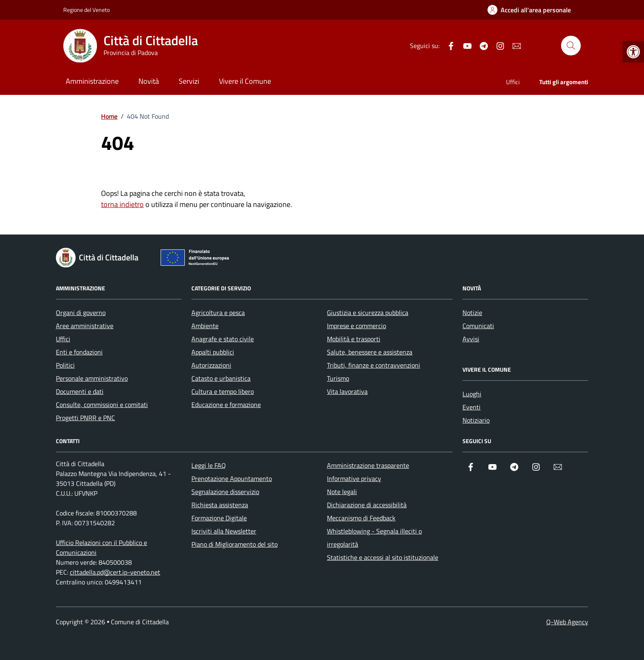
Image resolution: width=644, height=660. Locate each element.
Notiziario (476, 420)
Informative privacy (354, 478)
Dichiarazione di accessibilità (367, 505)
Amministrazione (92, 81)
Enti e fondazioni (79, 352)
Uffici (513, 82)
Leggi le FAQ (209, 465)
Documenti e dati (80, 391)
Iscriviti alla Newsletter (224, 531)
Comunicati (478, 326)
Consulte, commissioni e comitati (102, 405)
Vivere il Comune (245, 81)
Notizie (472, 313)
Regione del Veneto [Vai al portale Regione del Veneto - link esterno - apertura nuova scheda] (86, 10)
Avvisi (471, 339)
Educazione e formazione (226, 405)
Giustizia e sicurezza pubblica (368, 313)
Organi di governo (81, 313)
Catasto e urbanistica (221, 378)
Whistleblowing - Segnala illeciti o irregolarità (374, 538)
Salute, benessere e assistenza (370, 352)
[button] (633, 52)
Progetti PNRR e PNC (85, 418)
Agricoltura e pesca (218, 313)
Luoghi (472, 394)
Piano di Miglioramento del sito (235, 544)
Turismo (338, 378)
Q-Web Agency (567, 622)
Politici (65, 365)
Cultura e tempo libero (223, 391)
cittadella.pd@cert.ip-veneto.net (115, 572)
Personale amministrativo (92, 378)
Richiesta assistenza (220, 505)
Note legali (342, 492)
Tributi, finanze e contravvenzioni (374, 365)
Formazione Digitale (219, 518)
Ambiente (205, 326)
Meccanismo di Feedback (361, 518)
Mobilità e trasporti (354, 339)
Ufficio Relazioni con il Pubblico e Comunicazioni (101, 547)
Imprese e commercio (356, 326)
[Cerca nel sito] (571, 46)
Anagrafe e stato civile (223, 339)
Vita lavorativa (347, 391)
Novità (149, 81)
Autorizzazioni (211, 365)
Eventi (471, 407)
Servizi (189, 81)
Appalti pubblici (213, 352)
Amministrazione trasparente (368, 465)
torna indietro (122, 204)
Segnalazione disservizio (225, 492)
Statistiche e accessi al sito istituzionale (383, 557)
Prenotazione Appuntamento (232, 478)
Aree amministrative (85, 326)
